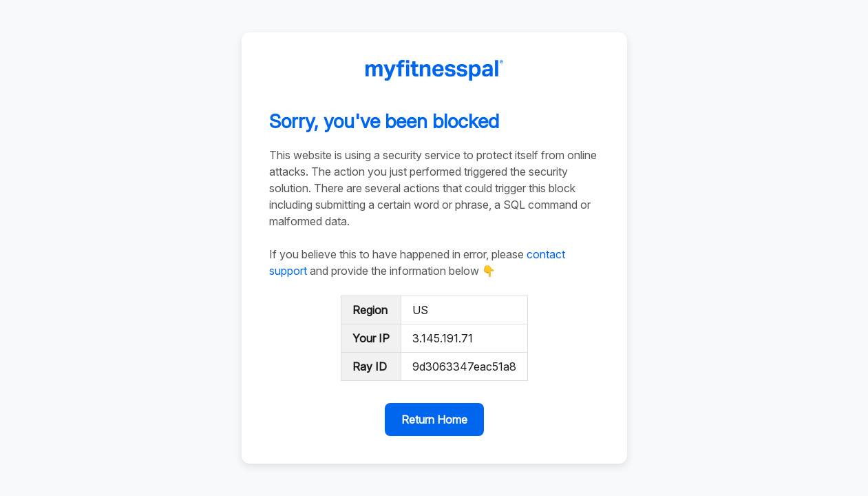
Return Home (434, 420)
